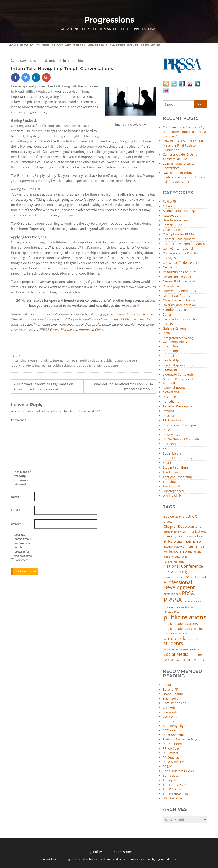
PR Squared (171, 757)
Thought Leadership (177, 477)
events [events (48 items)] (178, 542)
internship (19, 361)
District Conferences (178, 296)
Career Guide (172, 225)
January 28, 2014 (28, 61)
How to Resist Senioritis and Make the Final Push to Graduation (183, 145)
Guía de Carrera (174, 329)
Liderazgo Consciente (178, 375)
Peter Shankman (175, 735)
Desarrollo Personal (177, 277)
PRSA (167, 430)
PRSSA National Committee (182, 439)
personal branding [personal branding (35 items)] (174, 578)
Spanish (169, 463)
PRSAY (167, 766)
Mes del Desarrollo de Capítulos (179, 381)
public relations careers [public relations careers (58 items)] (181, 624)
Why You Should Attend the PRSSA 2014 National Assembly (124, 386)
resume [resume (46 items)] (195, 649)
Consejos (169, 258)
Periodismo (171, 402)
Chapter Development (179, 239)
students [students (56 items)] (196, 655)
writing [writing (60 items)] (199, 660)
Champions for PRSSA (178, 234)
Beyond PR (171, 689)
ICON (167, 333)
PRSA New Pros (174, 762)
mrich (54, 61)
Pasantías (170, 397)
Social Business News (178, 771)
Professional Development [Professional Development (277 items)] (179, 585)
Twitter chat (171, 486)
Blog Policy (30, 45)
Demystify (170, 268)
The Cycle (170, 780)
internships (62, 361)
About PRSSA (75, 45)
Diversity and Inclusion (179, 305)
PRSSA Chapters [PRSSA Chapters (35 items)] (192, 602)
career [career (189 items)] (192, 516)
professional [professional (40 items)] (198, 578)
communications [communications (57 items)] (194, 532)
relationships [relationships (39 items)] (171, 649)
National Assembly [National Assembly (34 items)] (174, 562)
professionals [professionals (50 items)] (172, 594)
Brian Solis (171, 698)
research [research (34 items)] (184, 649)
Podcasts (169, 416)
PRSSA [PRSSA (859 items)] (173, 600)
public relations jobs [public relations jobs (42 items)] (175, 634)
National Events (174, 388)
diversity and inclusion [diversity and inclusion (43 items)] (191, 537)
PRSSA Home (150, 45)
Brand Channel (174, 694)
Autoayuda (171, 216)
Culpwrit (169, 708)
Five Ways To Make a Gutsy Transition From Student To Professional (44, 387)
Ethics (167, 315)
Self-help (169, 444)
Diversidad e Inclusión (179, 301)
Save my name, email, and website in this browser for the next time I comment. (23, 547)
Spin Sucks (171, 776)
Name (16, 497)
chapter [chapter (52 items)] (168, 522)
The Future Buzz (175, 785)
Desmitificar (171, 286)
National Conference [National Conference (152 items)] (183, 566)
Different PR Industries (179, 291)
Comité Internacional (178, 249)
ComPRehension (175, 703)
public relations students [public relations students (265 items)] (181, 641)
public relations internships (32, 366)
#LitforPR (169, 202)
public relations (91, 361)
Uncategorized (173, 491)
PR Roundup (172, 421)
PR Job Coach (172, 748)
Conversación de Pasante (181, 263)
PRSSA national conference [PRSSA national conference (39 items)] (178, 607)
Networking (171, 392)
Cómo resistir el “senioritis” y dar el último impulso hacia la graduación (184, 132)
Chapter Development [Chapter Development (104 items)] (182, 526)
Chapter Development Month (184, 244)
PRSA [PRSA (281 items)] (188, 593)
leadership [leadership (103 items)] (178, 551)
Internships (76, 61)
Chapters (117, 45)
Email (16, 510)
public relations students (101, 366)
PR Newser (171, 753)
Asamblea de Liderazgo (180, 211)
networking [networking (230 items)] (176, 572)
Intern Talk (171, 346)
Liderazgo (170, 370)
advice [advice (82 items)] (169, 516)
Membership (97, 45)
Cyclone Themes (166, 859)
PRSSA (75, 361)
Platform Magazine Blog (180, 739)
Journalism (171, 356)
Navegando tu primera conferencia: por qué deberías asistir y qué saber (185, 177)
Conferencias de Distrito (180, 253)
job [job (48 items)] (166, 552)
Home (13, 45)
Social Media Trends (177, 458)
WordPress (129, 859)
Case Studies (172, 230)
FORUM (168, 324)
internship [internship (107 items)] (192, 541)
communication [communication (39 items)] (172, 532)
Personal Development (179, 406)
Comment (19, 420)
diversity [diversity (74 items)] (170, 536)
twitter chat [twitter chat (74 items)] (184, 660)
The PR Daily (172, 789)
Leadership (171, 361)
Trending (169, 482)
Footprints (170, 712)
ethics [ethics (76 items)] (168, 541)
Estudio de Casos (175, 310)
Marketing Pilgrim (176, 726)
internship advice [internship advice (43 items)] (174, 547)
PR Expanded (172, 744)
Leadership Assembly (178, 365)
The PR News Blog (176, 794)
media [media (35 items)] (167, 557)
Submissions (53, 45)
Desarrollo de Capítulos (180, 272)
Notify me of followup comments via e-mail (22, 478)
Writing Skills (172, 496)
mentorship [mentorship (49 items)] (179, 557)
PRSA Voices (171, 435)
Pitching (169, 411)
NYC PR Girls (172, 730)
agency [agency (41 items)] (180, 517)
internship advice (40, 361)
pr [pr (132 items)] (187, 577)
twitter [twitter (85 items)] (169, 660)
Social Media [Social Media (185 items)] (176, 654)
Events (133, 45)
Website (16, 524)
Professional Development (182, 425)
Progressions (72, 859)
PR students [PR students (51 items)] (171, 612)
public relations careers (121, 361)
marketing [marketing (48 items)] (195, 552)
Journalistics (172, 721)
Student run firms (176, 468)
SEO (166, 449)
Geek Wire (170, 717)
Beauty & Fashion (175, 220)
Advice (168, 206)
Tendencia (170, 472)
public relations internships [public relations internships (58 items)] (184, 629)
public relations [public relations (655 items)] (185, 617)
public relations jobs (67, 366)
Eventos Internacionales (180, 319)
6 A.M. (167, 685)
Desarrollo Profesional (179, 282)
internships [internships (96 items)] (195, 546)
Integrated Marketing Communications (178, 340)
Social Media (172, 454)
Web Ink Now (172, 798)
